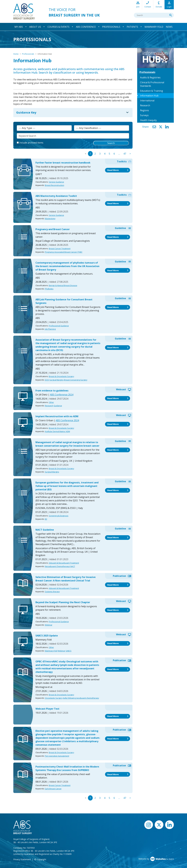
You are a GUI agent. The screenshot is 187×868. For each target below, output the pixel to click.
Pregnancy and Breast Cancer (53, 230)
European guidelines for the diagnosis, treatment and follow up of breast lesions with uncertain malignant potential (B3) (67, 486)
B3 (46, 519)
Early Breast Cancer (53, 789)
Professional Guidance (59, 326)
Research (49, 406)
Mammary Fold (154, 27)
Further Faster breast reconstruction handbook (63, 163)
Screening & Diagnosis (59, 516)
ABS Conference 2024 (62, 395)
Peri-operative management (57, 756)
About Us (35, 27)
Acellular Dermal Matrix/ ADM (57, 432)
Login (169, 4)
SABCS (69, 651)
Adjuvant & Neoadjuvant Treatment (64, 563)
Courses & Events (58, 27)
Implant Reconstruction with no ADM (57, 417)
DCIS (47, 380)
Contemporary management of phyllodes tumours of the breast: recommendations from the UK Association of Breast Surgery (67, 266)
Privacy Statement (22, 860)
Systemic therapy (52, 592)
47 (125, 154)
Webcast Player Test (47, 709)
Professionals (111, 27)
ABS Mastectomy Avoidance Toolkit (56, 196)
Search (111, 143)
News (169, 27)
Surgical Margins (56, 380)
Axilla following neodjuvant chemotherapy (81, 698)
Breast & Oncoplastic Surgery (61, 377)
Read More (118, 170)
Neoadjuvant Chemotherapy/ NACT (60, 567)
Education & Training (152, 91)
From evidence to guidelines (52, 391)
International (147, 100)
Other (51, 402)
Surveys (144, 115)
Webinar (49, 625)
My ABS (19, 27)
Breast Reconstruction (55, 185)
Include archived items (31, 143)
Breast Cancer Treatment (60, 249)
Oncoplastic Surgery (54, 698)
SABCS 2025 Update (47, 636)
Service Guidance (56, 182)
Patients (132, 27)
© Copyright (40, 860)
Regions (144, 110)
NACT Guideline (45, 530)
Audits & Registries (150, 77)
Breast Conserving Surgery (76, 380)
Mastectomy (50, 219)
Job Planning (50, 329)
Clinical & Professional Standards (152, 84)
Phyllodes (49, 289)
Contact (148, 4)
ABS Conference (86, 27)
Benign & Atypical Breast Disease (63, 286)
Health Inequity (148, 120)
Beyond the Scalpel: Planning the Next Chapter (63, 602)
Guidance (58, 406)
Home (16, 54)
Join (138, 4)
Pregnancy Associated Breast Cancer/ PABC (64, 252)
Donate (159, 4)
